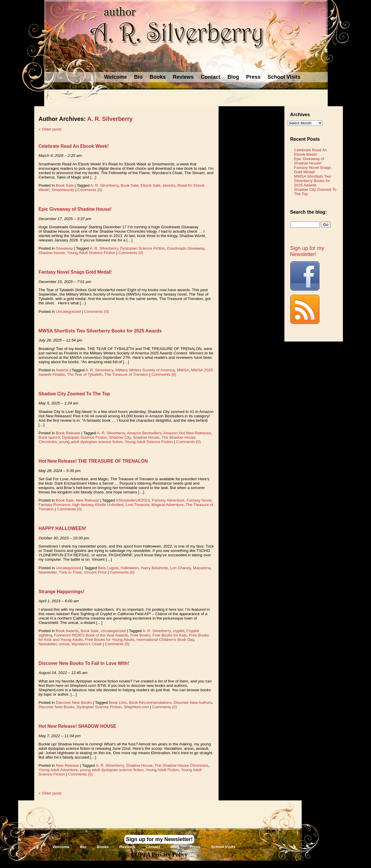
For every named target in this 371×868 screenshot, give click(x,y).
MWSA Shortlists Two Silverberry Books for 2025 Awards (100, 331)
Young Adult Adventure (58, 770)
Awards (62, 370)
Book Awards (67, 631)
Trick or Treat (70, 572)
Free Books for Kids (170, 635)
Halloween (130, 568)
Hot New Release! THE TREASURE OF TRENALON (93, 461)
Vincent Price (95, 572)
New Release (87, 500)
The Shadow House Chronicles (181, 765)
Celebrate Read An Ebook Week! (74, 146)
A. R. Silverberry (110, 119)
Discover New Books (74, 703)
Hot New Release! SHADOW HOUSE (78, 726)
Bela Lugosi (108, 568)
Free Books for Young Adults (110, 640)
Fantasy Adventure (168, 500)
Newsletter (48, 572)
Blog (233, 77)
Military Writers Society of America (145, 370)
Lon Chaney (181, 568)
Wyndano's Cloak (86, 644)
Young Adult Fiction (162, 770)
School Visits (284, 77)
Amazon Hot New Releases (187, 433)
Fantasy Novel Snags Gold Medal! (75, 272)
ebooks (169, 185)
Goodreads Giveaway (186, 248)
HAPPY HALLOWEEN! (62, 528)
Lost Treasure (138, 505)
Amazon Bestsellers (144, 433)
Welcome (116, 77)
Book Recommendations (150, 703)
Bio (138, 77)
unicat (64, 644)
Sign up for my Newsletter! (307, 251)
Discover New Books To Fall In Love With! (84, 663)
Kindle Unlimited (109, 505)
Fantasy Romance (54, 505)
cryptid (179, 631)
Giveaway (65, 248)
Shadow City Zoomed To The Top (74, 394)
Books (158, 77)
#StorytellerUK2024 (133, 500)
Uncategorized (68, 312)
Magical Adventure (168, 505)
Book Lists (118, 703)
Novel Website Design (229, 864)
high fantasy (83, 505)
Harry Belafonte (155, 568)
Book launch (49, 437)
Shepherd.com (136, 707)
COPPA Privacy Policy (159, 855)
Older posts (50, 129)
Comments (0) (90, 190)
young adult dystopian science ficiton (91, 442)
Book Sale (65, 185)
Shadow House (52, 253)
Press (253, 77)
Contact (211, 77)
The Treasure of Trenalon (126, 374)
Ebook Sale (151, 185)
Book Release (68, 433)
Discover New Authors (193, 703)
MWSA (183, 370)
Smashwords (63, 190)
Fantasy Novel (199, 500)
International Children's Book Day (165, 640)
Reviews (183, 77)
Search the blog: (309, 212)
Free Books (140, 635)
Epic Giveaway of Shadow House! (75, 209)
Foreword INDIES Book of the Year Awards (91, 635)
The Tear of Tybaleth (85, 374)
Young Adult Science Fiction (91, 253)
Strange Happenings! (62, 592)
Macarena (202, 568)
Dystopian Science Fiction (142, 248)
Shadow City (120, 437)
